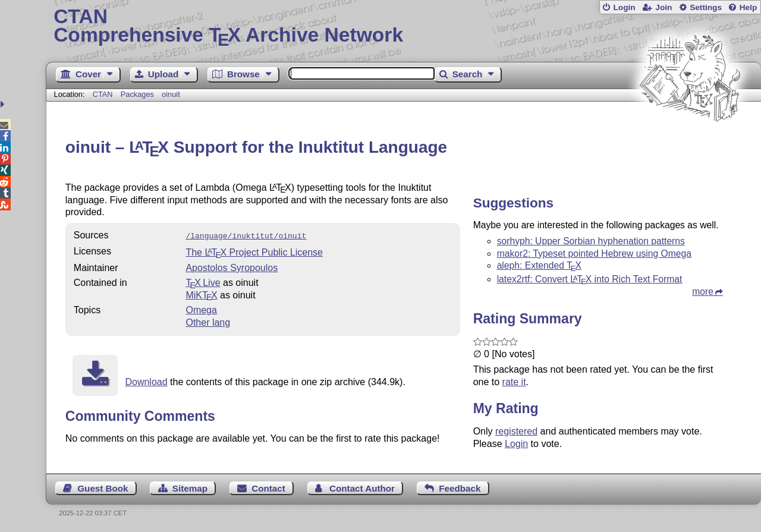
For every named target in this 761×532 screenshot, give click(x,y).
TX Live (203, 281)
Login (624, 7)
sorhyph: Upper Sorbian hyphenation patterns (591, 241)
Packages (139, 94)
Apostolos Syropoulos (232, 267)
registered (516, 431)
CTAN (103, 94)
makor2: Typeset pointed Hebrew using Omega (594, 254)
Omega (201, 309)
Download (146, 381)
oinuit (171, 94)
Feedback (460, 488)
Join (663, 7)
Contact (268, 488)
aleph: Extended (539, 265)
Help (749, 7)
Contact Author (362, 488)
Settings (706, 7)
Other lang (208, 321)
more (703, 292)
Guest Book (103, 488)
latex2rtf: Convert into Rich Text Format (590, 279)
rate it (514, 382)
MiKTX (201, 294)
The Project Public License (254, 251)
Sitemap (190, 488)
